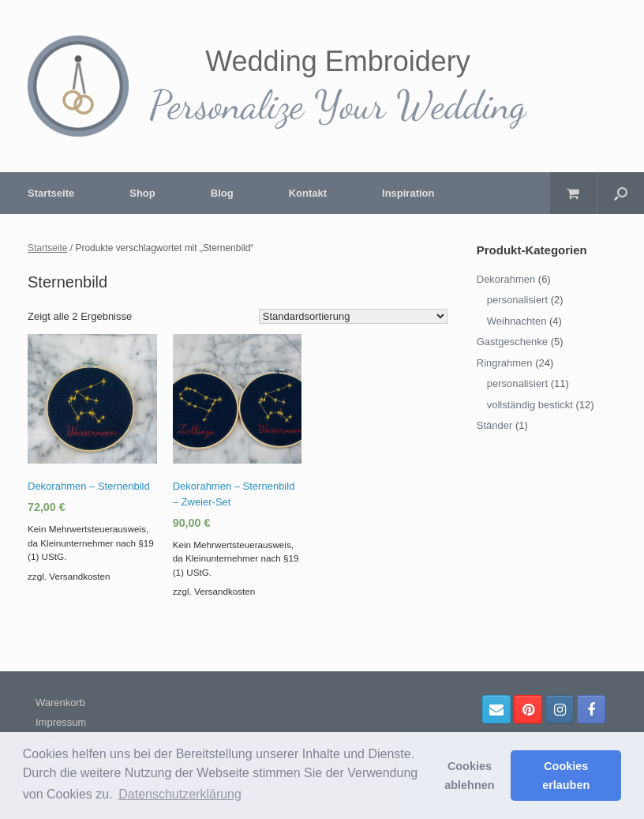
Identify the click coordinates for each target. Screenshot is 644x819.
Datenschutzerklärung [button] (180, 794)
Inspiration (408, 193)
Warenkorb (60, 703)
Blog (222, 193)
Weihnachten (517, 321)
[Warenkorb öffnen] (573, 193)
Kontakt (308, 193)
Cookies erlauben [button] (566, 776)
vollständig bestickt (530, 405)
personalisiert (517, 300)
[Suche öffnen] (621, 193)
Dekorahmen (506, 279)
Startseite (51, 193)
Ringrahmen (505, 363)
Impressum (61, 722)
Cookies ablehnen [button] (469, 776)
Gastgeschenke (512, 342)
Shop (142, 193)
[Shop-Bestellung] (353, 316)
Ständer (495, 425)
